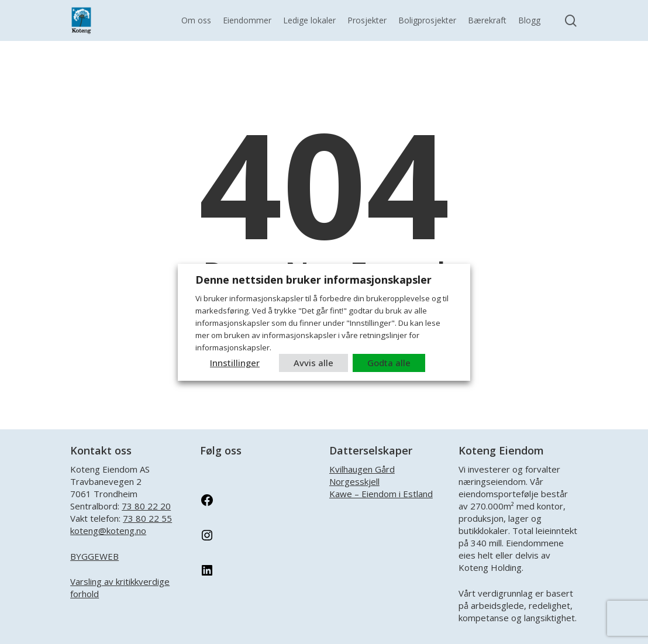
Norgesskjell (354, 481)
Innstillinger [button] (235, 363)
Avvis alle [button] (313, 363)
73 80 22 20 (146, 506)
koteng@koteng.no (108, 531)
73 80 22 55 (147, 518)
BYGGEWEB (94, 556)
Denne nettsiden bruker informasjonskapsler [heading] (313, 280)
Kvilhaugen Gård (362, 469)
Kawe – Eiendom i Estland (381, 494)
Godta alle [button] (389, 363)
